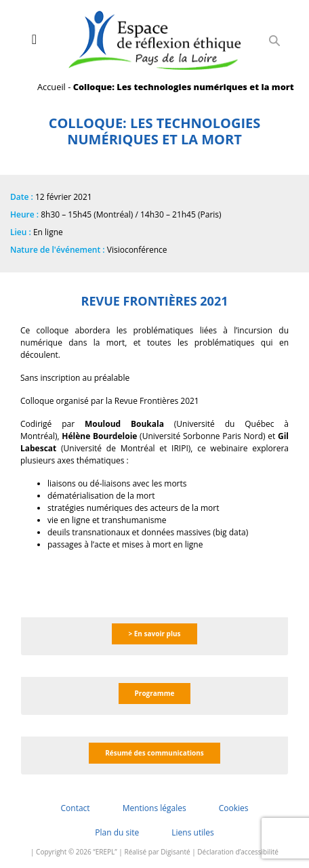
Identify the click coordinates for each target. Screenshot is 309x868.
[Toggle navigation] (34, 39)
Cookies (234, 808)
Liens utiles (192, 832)
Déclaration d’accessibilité (238, 852)
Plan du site (117, 832)
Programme (155, 693)
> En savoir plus (154, 634)
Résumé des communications (154, 753)
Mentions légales (154, 808)
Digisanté (175, 852)
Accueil (52, 87)
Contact (76, 808)
